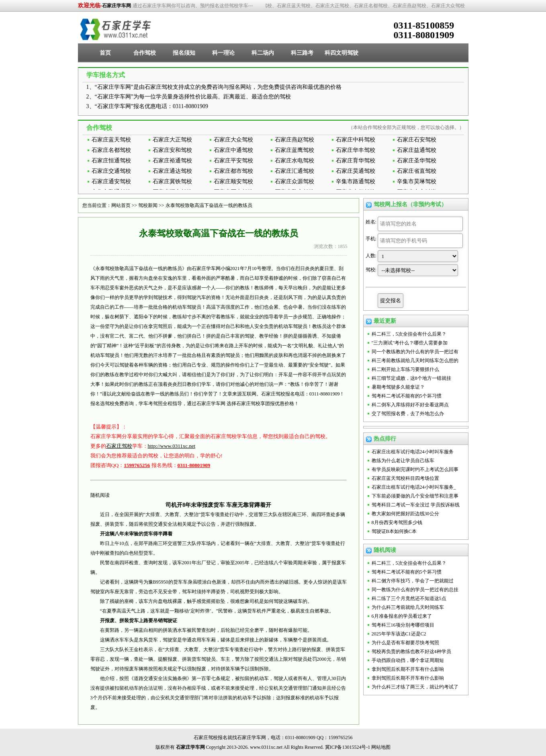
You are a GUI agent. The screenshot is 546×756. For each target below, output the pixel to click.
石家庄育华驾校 (356, 161)
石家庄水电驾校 (294, 161)
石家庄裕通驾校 (172, 161)
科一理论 (223, 53)
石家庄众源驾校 (294, 181)
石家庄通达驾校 (172, 171)
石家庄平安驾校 (233, 161)
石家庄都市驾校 (233, 171)
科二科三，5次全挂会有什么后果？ (409, 334)
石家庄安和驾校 (172, 150)
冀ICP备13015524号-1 (348, 747)
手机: (371, 239)
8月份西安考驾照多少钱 (397, 522)
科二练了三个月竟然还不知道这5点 (409, 598)
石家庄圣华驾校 (417, 161)
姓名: (371, 222)
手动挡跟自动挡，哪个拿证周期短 (408, 660)
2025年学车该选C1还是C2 (399, 634)
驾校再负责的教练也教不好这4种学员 (411, 652)
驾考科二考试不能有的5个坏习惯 (407, 396)
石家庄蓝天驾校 (111, 140)
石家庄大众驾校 (233, 140)
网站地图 (381, 747)
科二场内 (263, 53)
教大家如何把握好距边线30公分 (405, 514)
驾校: (371, 270)
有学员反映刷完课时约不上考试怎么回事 (415, 469)
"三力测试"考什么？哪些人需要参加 (410, 343)
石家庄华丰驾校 (356, 150)
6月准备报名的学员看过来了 (402, 616)
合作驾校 (145, 53)
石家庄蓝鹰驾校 (294, 150)
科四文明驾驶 (342, 53)
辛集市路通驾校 (356, 181)
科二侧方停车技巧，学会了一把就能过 (413, 581)
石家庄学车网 (117, 6)
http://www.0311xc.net (172, 446)
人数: (371, 256)
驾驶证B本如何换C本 (394, 531)
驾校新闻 (148, 205)
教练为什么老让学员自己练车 (403, 461)
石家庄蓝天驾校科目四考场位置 (405, 478)
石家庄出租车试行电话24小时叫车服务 (413, 452)
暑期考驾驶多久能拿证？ (398, 387)
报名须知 (184, 53)
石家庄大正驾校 (172, 140)
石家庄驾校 (119, 446)
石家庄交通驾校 (111, 171)
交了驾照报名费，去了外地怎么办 (408, 414)
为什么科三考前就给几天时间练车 (408, 607)
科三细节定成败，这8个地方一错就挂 (411, 378)
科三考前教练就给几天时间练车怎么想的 (415, 361)
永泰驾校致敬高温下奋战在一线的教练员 (209, 205)
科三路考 (302, 53)
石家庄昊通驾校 (356, 171)
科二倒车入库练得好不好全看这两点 (410, 405)
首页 (105, 53)
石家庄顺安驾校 (233, 181)
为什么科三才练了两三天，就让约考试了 (415, 687)
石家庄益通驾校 (417, 150)
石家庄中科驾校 (356, 140)
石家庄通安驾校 (111, 181)
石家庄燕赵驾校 (294, 140)
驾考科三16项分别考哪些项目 (403, 625)
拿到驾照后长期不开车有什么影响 (408, 669)
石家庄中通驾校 (233, 150)
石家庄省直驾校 (417, 171)
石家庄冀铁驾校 (172, 181)
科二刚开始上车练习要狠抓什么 (405, 369)
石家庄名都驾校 (111, 150)
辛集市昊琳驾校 (417, 181)
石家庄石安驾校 (417, 140)
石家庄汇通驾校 (294, 171)
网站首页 (121, 205)
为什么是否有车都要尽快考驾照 (405, 643)
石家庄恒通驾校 (111, 161)
